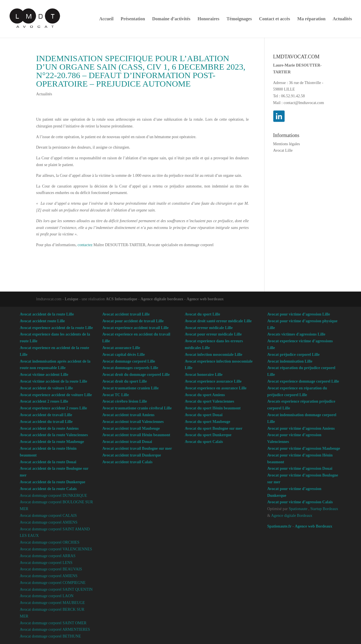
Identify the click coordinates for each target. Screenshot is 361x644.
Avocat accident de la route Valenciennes (54, 435)
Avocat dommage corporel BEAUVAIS (51, 569)
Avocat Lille (283, 150)
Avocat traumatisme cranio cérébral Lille (137, 408)
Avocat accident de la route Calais (48, 489)
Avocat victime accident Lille (44, 375)
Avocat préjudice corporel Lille (294, 355)
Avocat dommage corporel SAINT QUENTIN (56, 589)
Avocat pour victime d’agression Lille (299, 314)
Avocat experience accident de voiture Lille (56, 395)
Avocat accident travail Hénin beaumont (136, 435)
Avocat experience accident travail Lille (136, 328)
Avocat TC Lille (116, 395)
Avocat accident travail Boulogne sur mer (137, 448)
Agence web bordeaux (205, 299)
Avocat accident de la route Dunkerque (52, 482)
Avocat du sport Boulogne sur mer (213, 428)
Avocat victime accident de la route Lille (53, 381)
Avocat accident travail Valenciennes (133, 422)
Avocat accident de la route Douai (48, 462)
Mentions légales (286, 144)
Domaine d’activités (171, 19)
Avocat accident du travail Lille (46, 422)
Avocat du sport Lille (202, 314)
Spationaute (298, 509)
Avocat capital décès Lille (124, 355)
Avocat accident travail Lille (126, 314)
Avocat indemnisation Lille (290, 361)
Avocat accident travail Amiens (128, 415)
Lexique (71, 299)
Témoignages (239, 19)
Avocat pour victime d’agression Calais (300, 502)
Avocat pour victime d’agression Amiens (301, 428)
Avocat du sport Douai (204, 415)
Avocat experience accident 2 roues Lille (53, 408)
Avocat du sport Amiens (205, 395)
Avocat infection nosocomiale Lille (213, 355)
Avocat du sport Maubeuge (207, 422)
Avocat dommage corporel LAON (47, 596)
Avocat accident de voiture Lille (46, 388)
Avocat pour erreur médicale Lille (213, 334)
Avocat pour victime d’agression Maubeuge (304, 448)
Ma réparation (311, 19)
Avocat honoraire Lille (204, 375)
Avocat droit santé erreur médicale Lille (218, 321)
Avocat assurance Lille (121, 348)
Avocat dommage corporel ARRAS (48, 556)
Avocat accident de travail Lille (46, 415)
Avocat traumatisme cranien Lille (131, 388)
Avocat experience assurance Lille (213, 381)
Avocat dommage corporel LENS (46, 563)
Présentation (133, 19)
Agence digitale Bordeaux (292, 516)
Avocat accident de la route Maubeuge (52, 442)
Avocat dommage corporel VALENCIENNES (56, 549)
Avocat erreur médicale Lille (209, 328)
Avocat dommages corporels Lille (130, 368)
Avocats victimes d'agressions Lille (296, 334)
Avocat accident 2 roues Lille (44, 401)
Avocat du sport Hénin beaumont (213, 408)
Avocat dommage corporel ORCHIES (50, 542)
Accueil (106, 19)
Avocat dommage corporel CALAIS (48, 516)
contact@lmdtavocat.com (304, 103)
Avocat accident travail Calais (127, 462)
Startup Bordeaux (324, 509)
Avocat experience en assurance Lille (216, 388)
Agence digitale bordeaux (162, 299)
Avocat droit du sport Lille (125, 381)
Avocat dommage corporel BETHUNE (50, 636)
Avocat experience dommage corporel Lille (303, 381)
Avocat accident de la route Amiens (49, 428)
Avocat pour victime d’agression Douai (300, 468)
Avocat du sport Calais (204, 442)
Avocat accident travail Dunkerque (132, 455)
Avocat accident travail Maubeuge (131, 428)
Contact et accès (274, 19)
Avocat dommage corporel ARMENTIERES (55, 629)
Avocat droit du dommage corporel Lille (136, 375)
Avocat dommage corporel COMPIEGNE (53, 583)
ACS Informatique (122, 299)
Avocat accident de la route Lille (47, 314)
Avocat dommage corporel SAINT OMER (53, 623)
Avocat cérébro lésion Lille (125, 401)
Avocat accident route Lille (42, 321)
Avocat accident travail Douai (127, 442)
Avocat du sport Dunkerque (208, 435)
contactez (85, 245)
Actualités (342, 19)
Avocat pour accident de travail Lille (133, 321)
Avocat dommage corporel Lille (129, 361)
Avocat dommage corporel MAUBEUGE (52, 603)
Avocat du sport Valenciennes (209, 401)
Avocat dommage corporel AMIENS (49, 522)
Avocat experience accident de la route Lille (56, 328)
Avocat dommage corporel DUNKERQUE (53, 496)
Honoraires (209, 19)
